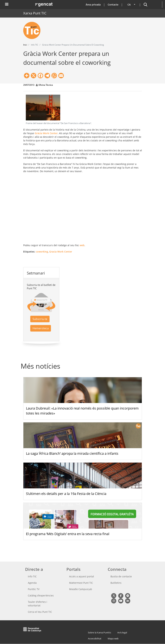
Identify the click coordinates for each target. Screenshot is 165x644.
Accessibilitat (95, 639)
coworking (42, 252)
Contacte (113, 5)
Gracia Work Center (61, 252)
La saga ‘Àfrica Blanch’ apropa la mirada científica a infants (72, 453)
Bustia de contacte (121, 576)
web (82, 245)
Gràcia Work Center (46, 133)
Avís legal (122, 632)
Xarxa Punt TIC (35, 13)
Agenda (32, 583)
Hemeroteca (41, 328)
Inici (25, 45)
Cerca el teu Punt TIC (40, 612)
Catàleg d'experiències (41, 595)
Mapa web (113, 639)
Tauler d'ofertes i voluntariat (38, 604)
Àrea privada (93, 5)
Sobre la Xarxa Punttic (100, 632)
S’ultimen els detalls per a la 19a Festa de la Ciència (66, 494)
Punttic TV (34, 589)
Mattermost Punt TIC (81, 583)
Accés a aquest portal (82, 576)
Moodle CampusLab (81, 589)
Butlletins (116, 583)
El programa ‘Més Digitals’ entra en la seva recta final (68, 534)
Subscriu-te (40, 319)
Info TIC (32, 576)
